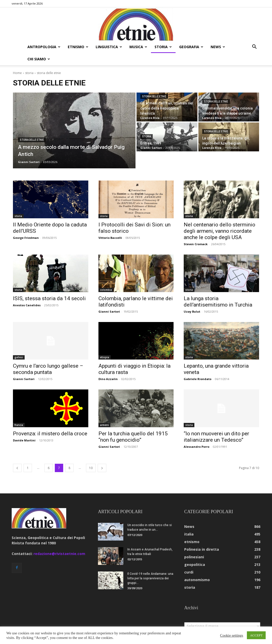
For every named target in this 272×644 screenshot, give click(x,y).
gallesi (19, 357)
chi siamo (39, 59)
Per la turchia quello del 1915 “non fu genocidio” (133, 437)
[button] (254, 47)
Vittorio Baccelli (110, 238)
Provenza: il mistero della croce (50, 434)
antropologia (44, 47)
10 (91, 468)
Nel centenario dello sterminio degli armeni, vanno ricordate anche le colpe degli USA (219, 231)
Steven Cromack (196, 244)
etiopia (105, 357)
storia (163, 47)
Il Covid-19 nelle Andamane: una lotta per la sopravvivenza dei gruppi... (150, 578)
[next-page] (102, 468)
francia (19, 425)
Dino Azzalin (108, 379)
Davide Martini (24, 440)
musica (138, 47)
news (218, 47)
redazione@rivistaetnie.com (59, 554)
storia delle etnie (32, 140)
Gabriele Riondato (198, 379)
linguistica (109, 47)
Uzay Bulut (192, 311)
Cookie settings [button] (232, 635)
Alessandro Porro (197, 447)
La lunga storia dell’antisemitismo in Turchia (218, 302)
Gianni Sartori (109, 311)
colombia (106, 290)
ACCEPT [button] (256, 635)
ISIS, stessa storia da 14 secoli (49, 298)
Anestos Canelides (27, 305)
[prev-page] (17, 468)
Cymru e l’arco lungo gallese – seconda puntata (48, 369)
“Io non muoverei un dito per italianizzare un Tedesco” (216, 437)
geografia (191, 47)
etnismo (78, 47)
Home (17, 73)
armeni (104, 425)
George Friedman (26, 238)
